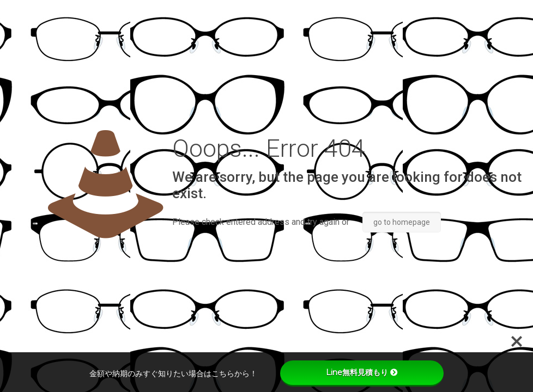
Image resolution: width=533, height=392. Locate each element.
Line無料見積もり (362, 372)
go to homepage (402, 222)
